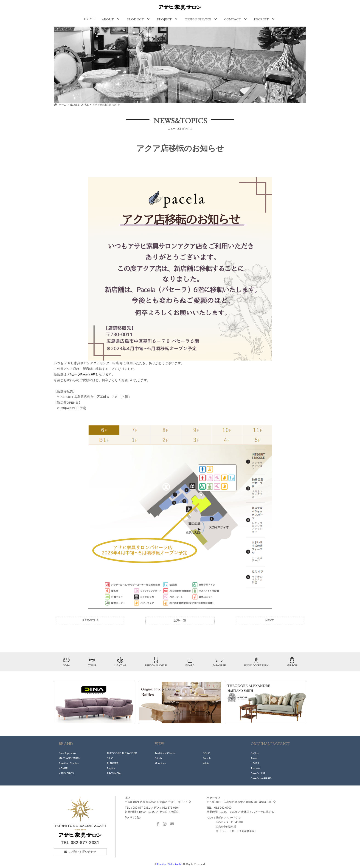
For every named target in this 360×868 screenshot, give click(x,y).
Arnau (254, 758)
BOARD (190, 662)
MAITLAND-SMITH (70, 758)
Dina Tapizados (67, 753)
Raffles (255, 753)
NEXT (270, 620)
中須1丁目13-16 (158, 802)
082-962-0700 (223, 808)
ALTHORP (113, 763)
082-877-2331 (85, 843)
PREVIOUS (90, 620)
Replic (110, 768)
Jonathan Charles (69, 763)
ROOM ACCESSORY (256, 662)
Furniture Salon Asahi (169, 864)
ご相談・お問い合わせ (82, 852)
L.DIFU (255, 763)
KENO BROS (66, 773)
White (206, 763)
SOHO (206, 753)
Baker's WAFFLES (261, 778)
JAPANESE (219, 662)
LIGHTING (120, 662)
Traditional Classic (165, 753)
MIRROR (292, 662)
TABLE (92, 662)
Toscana (255, 768)
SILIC (110, 758)
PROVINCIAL (114, 773)
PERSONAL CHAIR (156, 662)
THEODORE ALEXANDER (122, 753)
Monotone (160, 763)
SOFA (66, 662)
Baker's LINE (258, 773)
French (207, 758)
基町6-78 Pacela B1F (241, 802)
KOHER (63, 768)
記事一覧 (180, 620)
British (158, 758)
